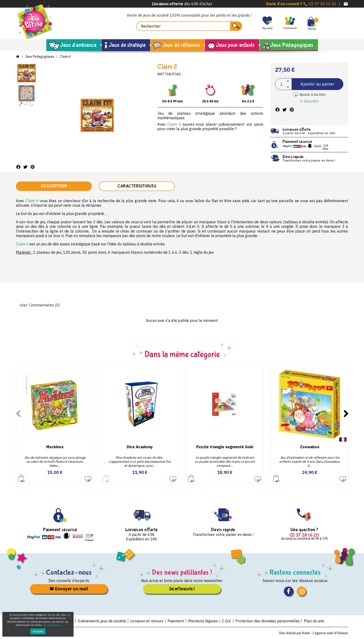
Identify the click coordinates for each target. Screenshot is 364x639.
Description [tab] (54, 186)
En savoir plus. (52, 625)
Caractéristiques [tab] (137, 186)
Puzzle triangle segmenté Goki (225, 447)
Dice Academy (140, 447)
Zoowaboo (310, 447)
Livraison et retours (147, 621)
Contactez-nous (69, 572)
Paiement (176, 621)
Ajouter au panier (317, 84)
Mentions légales (203, 621)
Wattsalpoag (169, 74)
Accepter (38, 631)
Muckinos (55, 447)
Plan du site (314, 621)
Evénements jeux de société (102, 621)
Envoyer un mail (69, 589)
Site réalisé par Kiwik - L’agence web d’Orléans (314, 633)
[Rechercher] (189, 26)
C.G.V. (227, 621)
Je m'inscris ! (182, 589)
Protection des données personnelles (268, 621)
